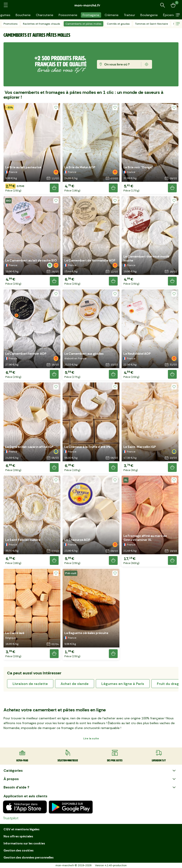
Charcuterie (45, 15)
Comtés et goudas (118, 24)
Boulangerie (149, 15)
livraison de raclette (30, 684)
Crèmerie (112, 15)
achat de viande (75, 684)
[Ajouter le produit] (54, 188)
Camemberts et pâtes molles (84, 24)
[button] (178, 15)
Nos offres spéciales (18, 836)
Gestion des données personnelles (29, 857)
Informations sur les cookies (24, 843)
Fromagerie (91, 15)
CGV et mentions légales (21, 829)
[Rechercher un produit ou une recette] (163, 5)
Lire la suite (91, 738)
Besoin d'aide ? (90, 787)
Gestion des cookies (19, 850)
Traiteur (129, 15)
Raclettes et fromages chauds (42, 24)
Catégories (90, 771)
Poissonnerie (68, 15)
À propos (90, 779)
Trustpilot (11, 818)
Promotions (11, 24)
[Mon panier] (173, 5)
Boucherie (23, 15)
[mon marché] (91, 5)
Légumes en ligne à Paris (123, 684)
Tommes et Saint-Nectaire (151, 24)
